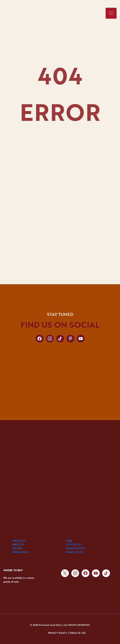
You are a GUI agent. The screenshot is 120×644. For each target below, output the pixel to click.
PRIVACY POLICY (76, 548)
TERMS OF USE (75, 552)
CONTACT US (74, 544)
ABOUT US (19, 544)
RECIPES (17, 548)
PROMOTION (20, 552)
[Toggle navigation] (111, 13)
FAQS (69, 541)
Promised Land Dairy (51, 625)
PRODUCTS (19, 541)
